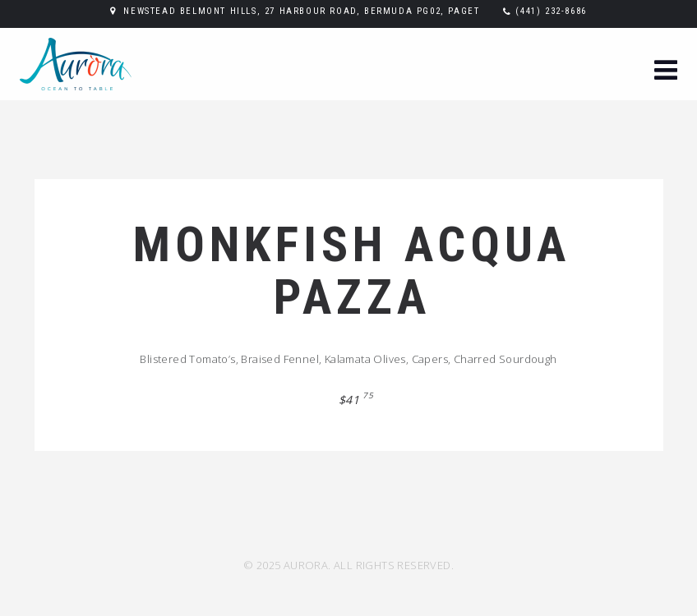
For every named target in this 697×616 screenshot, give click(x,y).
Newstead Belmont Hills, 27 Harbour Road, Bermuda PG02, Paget (301, 11)
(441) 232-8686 (551, 11)
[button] (666, 72)
